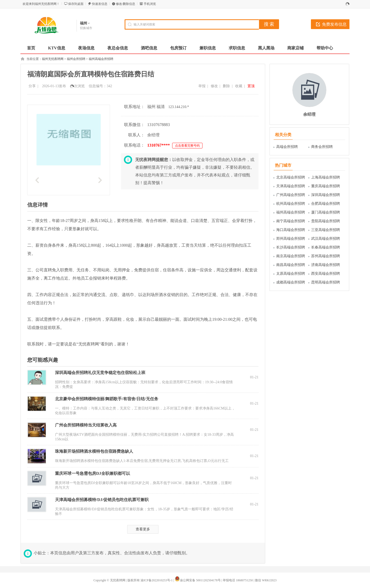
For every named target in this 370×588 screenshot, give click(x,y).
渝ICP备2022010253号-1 (157, 580)
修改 (214, 86)
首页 (31, 48)
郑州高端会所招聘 (291, 239)
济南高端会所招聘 (326, 265)
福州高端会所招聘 (101, 59)
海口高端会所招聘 (291, 230)
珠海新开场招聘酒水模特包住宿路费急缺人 (94, 451)
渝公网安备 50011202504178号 (198, 580)
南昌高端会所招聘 (291, 265)
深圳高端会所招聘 (326, 195)
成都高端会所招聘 (291, 282)
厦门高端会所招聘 (326, 212)
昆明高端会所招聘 (326, 282)
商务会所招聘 (322, 147)
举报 (202, 86)
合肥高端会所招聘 (326, 204)
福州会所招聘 (76, 59)
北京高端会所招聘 (291, 177)
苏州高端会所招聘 (326, 256)
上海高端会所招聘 (326, 177)
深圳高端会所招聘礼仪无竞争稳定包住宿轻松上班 (100, 373)
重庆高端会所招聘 (326, 186)
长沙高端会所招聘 (291, 247)
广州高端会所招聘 (291, 195)
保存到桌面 (76, 4)
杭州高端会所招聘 (291, 204)
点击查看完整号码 (187, 146)
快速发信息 (100, 4)
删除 (226, 86)
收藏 (239, 86)
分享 (32, 86)
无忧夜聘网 (118, 580)
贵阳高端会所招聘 (326, 221)
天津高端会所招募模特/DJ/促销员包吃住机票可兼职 (102, 500)
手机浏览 (150, 4)
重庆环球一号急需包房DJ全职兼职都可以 (92, 473)
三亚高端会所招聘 (326, 230)
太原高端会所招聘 (291, 274)
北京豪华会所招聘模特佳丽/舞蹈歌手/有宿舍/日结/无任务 (107, 399)
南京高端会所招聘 (291, 256)
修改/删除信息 (126, 4)
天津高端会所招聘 (291, 186)
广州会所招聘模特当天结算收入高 (86, 425)
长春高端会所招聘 (326, 247)
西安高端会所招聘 (326, 274)
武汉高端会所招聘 (326, 239)
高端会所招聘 (287, 147)
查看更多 (143, 529)
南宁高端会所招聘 (291, 221)
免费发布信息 (334, 24)
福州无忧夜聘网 (53, 59)
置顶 (251, 86)
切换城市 (86, 28)
